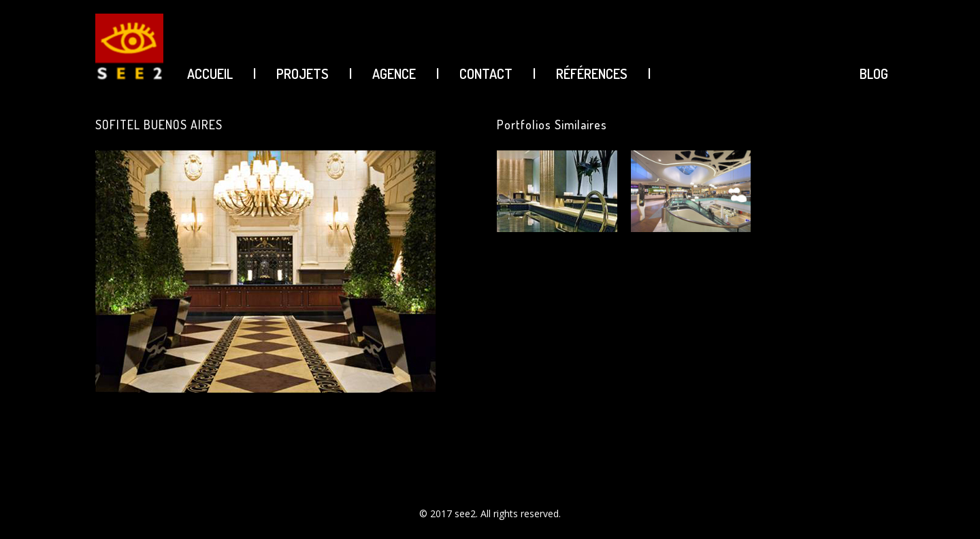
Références (592, 73)
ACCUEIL (210, 73)
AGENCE (394, 73)
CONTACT (486, 73)
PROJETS (303, 73)
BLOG (874, 73)
